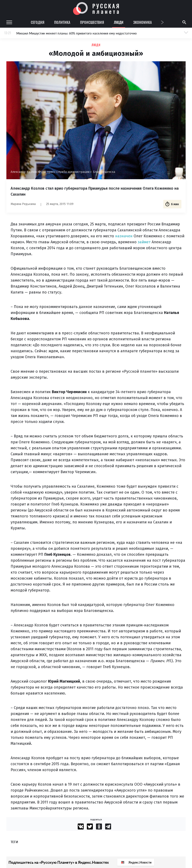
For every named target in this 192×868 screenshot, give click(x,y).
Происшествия (92, 22)
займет (144, 242)
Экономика (143, 22)
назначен (124, 236)
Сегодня (38, 22)
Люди (119, 22)
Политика (62, 22)
